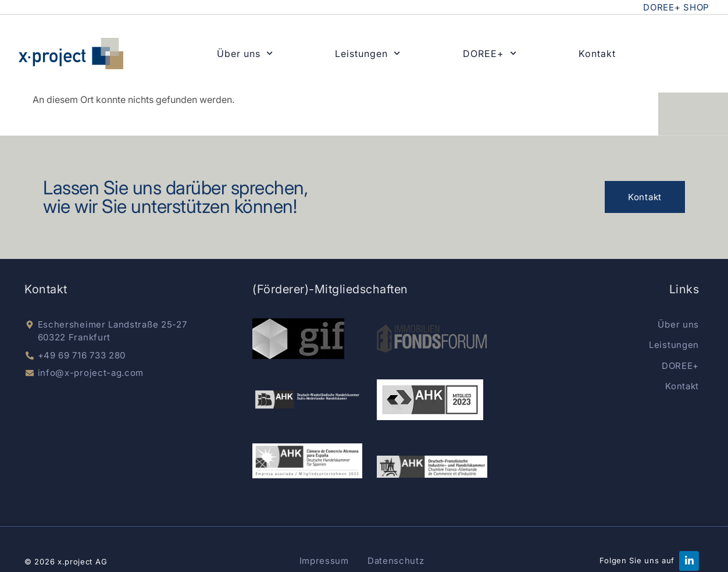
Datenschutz (396, 561)
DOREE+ (490, 54)
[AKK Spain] (307, 461)
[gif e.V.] (298, 339)
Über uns (245, 54)
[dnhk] (307, 400)
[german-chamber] (430, 400)
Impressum (324, 561)
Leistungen (367, 54)
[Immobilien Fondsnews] (432, 339)
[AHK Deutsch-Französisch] (432, 467)
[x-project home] (71, 54)
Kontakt (597, 54)
